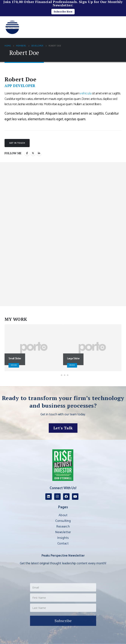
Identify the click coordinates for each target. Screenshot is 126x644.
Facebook (27, 153)
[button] (119, 25)
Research (63, 527)
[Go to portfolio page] (34, 348)
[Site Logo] (12, 27)
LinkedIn (39, 153)
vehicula (86, 93)
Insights (63, 538)
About (63, 515)
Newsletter (63, 532)
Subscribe (63, 621)
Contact (63, 544)
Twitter (33, 153)
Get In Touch (17, 143)
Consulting (63, 521)
